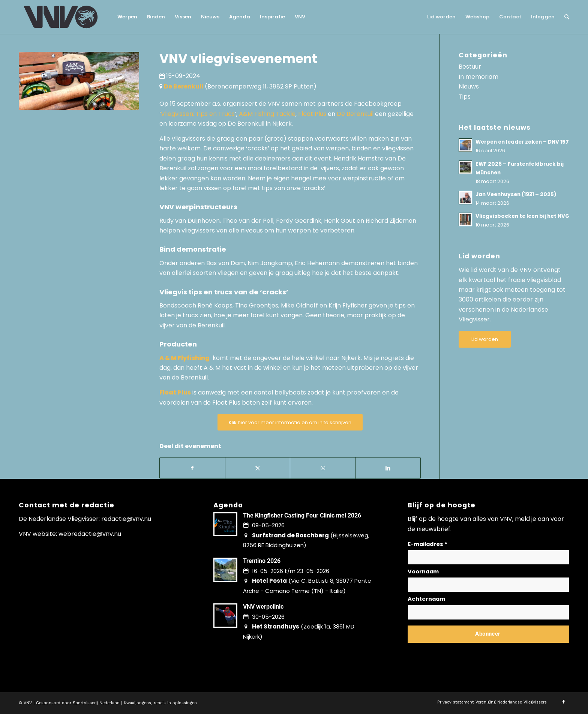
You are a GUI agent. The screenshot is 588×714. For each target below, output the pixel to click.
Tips (465, 97)
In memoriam (478, 77)
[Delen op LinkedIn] (388, 468)
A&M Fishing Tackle (267, 114)
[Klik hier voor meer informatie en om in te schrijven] (290, 422)
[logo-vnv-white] (61, 17)
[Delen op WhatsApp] (323, 468)
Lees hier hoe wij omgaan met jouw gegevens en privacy (463, 652)
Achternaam (426, 599)
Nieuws (469, 86)
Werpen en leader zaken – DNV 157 (522, 142)
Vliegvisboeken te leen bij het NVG (522, 216)
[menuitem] (127, 17)
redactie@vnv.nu (126, 519)
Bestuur (470, 67)
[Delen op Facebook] (192, 468)
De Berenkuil (355, 114)
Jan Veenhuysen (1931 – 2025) (516, 194)
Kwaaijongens (137, 703)
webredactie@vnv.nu (90, 534)
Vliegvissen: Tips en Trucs (198, 114)
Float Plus (312, 114)
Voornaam (423, 571)
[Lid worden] (485, 339)
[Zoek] (564, 17)
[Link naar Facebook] (564, 702)
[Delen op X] (258, 468)
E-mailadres (427, 544)
